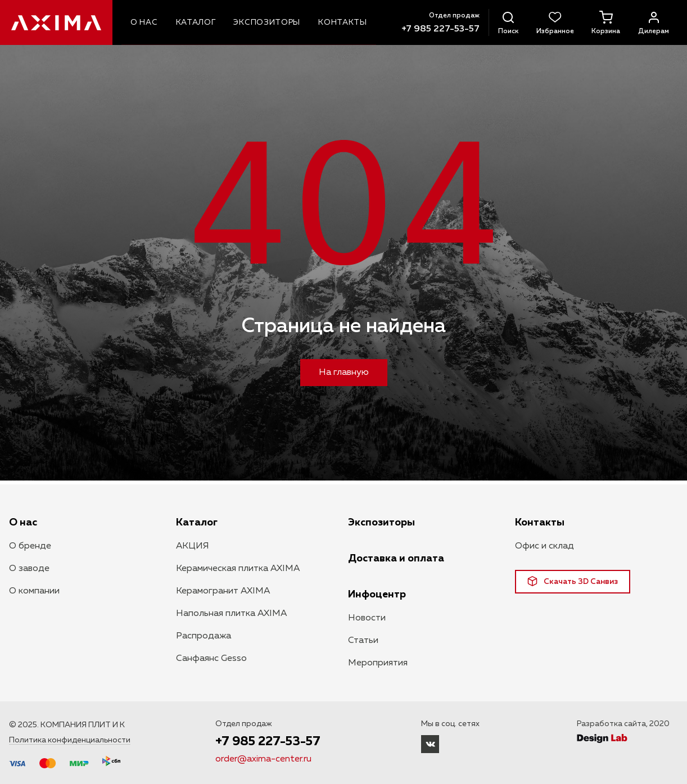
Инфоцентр (377, 595)
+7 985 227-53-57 (440, 29)
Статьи (363, 641)
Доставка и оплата (396, 559)
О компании (34, 591)
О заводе (29, 569)
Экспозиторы (381, 523)
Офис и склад (544, 546)
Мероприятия (378, 663)
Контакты (540, 523)
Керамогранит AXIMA (223, 591)
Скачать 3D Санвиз (573, 581)
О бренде (30, 546)
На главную (344, 373)
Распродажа (204, 636)
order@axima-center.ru (263, 759)
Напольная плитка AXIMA (231, 614)
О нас (23, 523)
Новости (367, 618)
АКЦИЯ (193, 546)
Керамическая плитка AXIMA (238, 569)
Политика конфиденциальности (70, 740)
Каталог (197, 523)
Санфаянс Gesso (211, 659)
